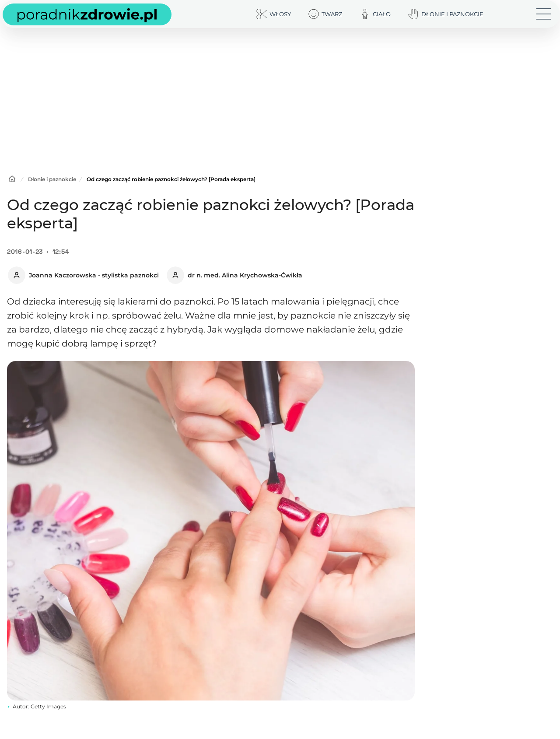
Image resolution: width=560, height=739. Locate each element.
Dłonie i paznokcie (52, 179)
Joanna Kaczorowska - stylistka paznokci (94, 275)
